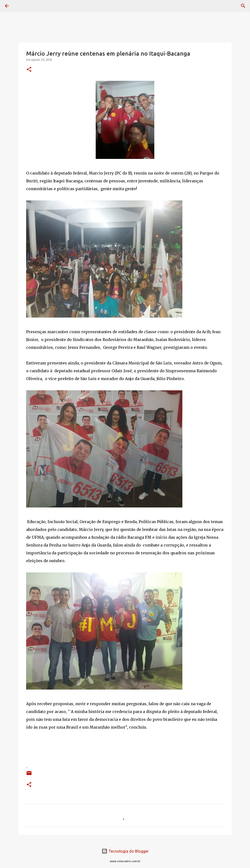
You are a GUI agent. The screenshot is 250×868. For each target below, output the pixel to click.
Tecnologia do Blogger (125, 851)
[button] (29, 70)
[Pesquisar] (21, 6)
